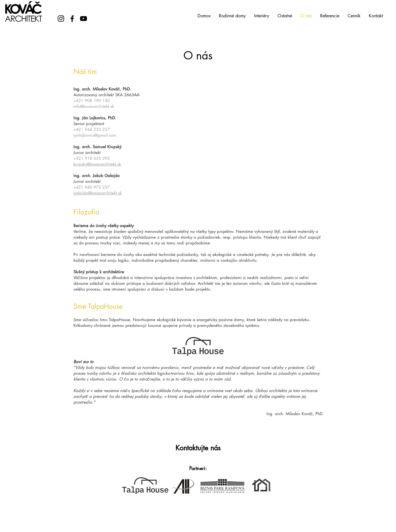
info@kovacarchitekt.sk (94, 106)
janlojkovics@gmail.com (95, 135)
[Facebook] (72, 19)
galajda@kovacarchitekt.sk (98, 193)
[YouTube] (83, 19)
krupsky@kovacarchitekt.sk (97, 164)
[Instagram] (61, 19)
